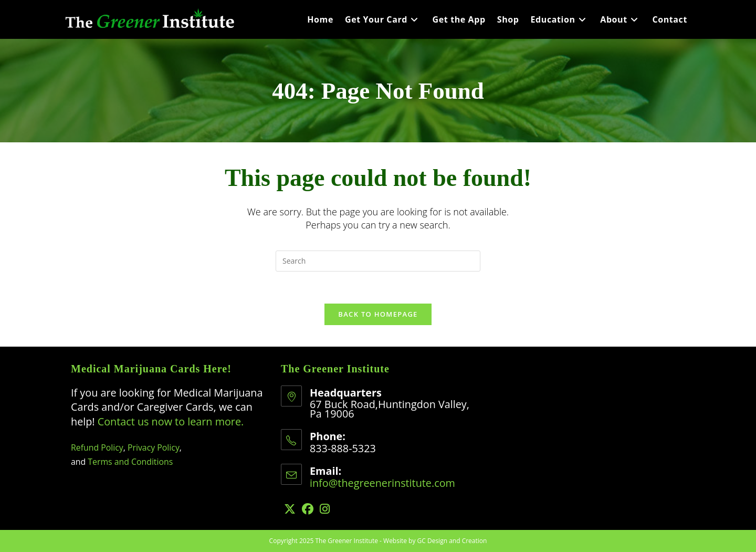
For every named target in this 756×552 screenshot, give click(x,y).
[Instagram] (325, 509)
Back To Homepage (378, 314)
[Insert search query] (378, 261)
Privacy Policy (154, 447)
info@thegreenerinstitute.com (382, 483)
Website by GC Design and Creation (435, 541)
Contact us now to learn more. (171, 421)
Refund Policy (97, 447)
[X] (290, 509)
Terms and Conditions (130, 462)
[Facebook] (308, 509)
